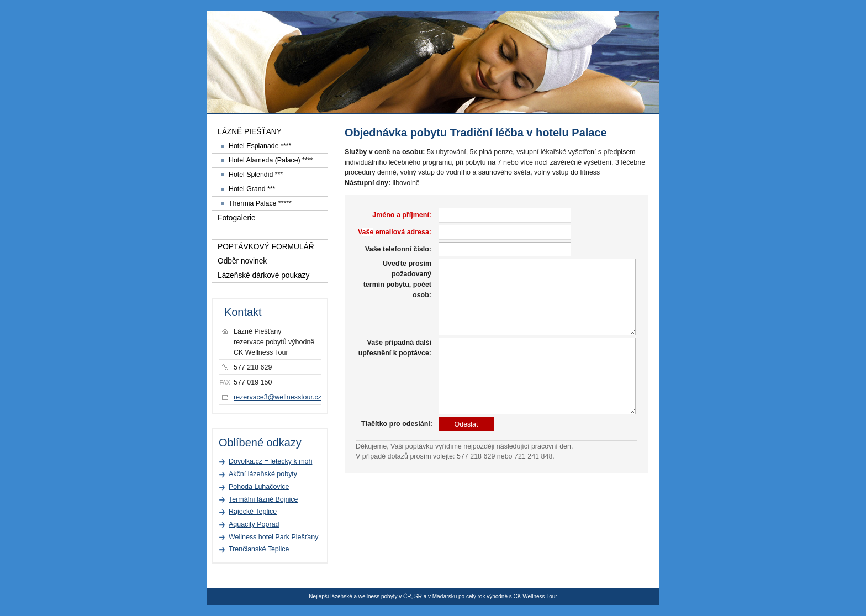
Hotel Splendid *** (256, 175)
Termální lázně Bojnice (263, 499)
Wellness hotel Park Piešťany (273, 537)
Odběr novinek (242, 261)
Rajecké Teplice (253, 512)
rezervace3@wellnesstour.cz (278, 397)
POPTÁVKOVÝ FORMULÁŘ (266, 247)
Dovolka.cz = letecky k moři (270, 461)
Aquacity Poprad (254, 524)
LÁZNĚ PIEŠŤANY (250, 132)
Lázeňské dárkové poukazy (263, 275)
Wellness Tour (540, 596)
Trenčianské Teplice (259, 549)
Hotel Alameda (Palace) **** (271, 160)
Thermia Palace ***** (260, 203)
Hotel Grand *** (252, 189)
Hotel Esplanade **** (260, 146)
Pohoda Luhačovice (259, 487)
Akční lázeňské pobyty (263, 474)
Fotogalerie (237, 218)
